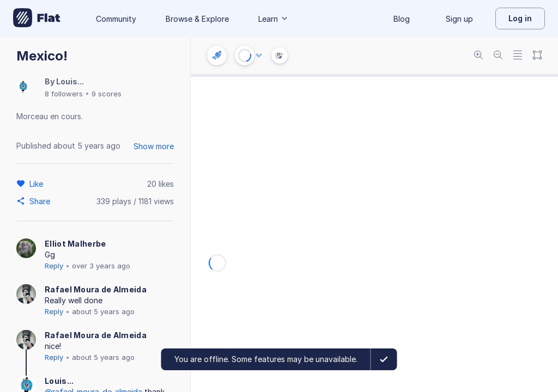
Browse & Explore (197, 19)
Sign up (459, 19)
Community (116, 19)
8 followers (64, 94)
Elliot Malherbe (75, 244)
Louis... (70, 81)
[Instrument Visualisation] (280, 56)
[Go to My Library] (37, 19)
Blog (402, 19)
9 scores (107, 94)
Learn (274, 19)
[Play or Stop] (245, 56)
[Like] (38, 183)
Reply (54, 266)
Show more (154, 146)
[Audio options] (259, 56)
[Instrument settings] (217, 56)
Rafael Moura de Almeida (96, 289)
